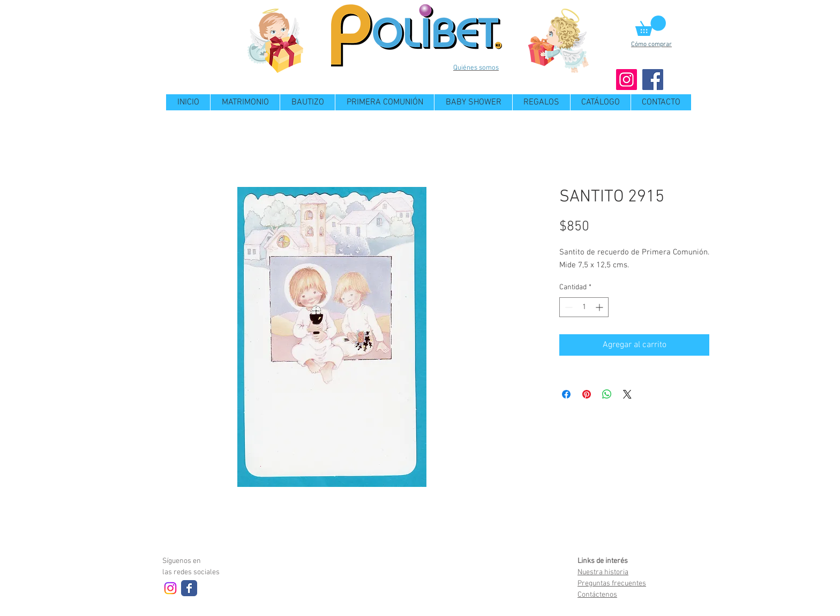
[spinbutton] (584, 307)
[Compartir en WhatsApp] (607, 394)
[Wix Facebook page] (189, 588)
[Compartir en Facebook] (566, 394)
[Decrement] (568, 307)
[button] (651, 26)
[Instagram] (627, 80)
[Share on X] (627, 394)
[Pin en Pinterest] (587, 394)
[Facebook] (653, 80)
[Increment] (600, 307)
